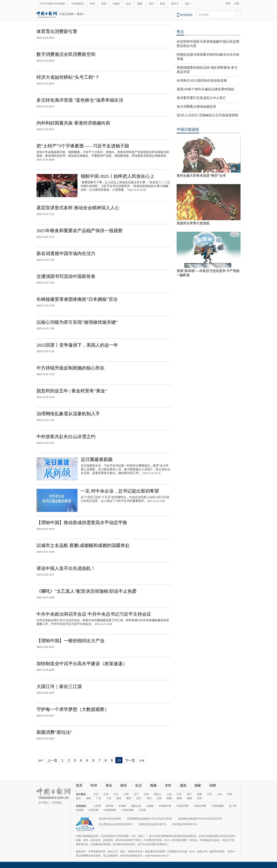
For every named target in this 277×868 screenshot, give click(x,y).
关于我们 (43, 803)
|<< (41, 760)
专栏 (151, 4)
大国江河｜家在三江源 (59, 686)
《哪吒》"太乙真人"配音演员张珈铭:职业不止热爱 (87, 591)
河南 (230, 794)
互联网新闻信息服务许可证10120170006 (149, 819)
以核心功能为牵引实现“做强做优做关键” (77, 322)
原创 (162, 4)
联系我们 (58, 803)
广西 (109, 798)
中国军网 (93, 810)
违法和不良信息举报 (110, 819)
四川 (139, 798)
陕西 (179, 798)
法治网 (142, 810)
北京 (96, 794)
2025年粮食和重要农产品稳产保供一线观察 (80, 231)
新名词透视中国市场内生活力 (66, 253)
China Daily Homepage (52, 4)
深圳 (200, 798)
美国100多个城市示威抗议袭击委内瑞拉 (205, 89)
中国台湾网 (200, 806)
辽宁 (136, 794)
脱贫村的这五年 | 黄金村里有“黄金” (72, 391)
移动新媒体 (186, 15)
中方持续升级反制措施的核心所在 (70, 368)
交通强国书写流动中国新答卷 (66, 276)
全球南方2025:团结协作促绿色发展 (202, 81)
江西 (209, 794)
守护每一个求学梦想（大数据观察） (73, 709)
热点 (180, 32)
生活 (128, 4)
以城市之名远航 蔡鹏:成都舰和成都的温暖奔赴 (83, 545)
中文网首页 (77, 4)
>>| (142, 760)
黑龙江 (158, 794)
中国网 (122, 806)
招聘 (213, 785)
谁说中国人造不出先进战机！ (66, 568)
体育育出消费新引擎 (57, 31)
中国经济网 (182, 806)
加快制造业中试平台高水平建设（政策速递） (82, 664)
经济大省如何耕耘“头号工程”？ (68, 77)
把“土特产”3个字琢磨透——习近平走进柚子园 (83, 146)
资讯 (104, 4)
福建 (199, 794)
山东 (219, 794)
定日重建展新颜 (97, 459)
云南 (159, 798)
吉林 (146, 794)
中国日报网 (66, 14)
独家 (198, 785)
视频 (140, 4)
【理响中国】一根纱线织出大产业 (70, 641)
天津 (106, 794)
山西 (126, 794)
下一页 (130, 760)
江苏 (179, 794)
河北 (116, 794)
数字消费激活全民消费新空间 (66, 54)
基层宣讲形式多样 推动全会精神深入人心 (78, 208)
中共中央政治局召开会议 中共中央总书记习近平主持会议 (94, 614)
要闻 (80, 14)
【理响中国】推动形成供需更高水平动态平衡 (82, 523)
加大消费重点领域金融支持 (196, 106)
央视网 (150, 806)
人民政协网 (127, 810)
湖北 (78, 798)
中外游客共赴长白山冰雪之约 (66, 437)
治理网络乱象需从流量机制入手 (68, 414)
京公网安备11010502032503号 (116, 824)
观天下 (175, 4)
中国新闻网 (110, 810)
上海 (169, 794)
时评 (93, 4)
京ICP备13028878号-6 (185, 824)
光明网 (80, 810)
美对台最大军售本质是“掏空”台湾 (201, 176)
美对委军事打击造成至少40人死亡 (201, 98)
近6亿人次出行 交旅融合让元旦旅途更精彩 (208, 115)
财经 (124, 785)
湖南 (88, 798)
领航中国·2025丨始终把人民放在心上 (117, 176)
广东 (99, 798)
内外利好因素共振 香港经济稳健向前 (73, 123)
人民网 (97, 806)
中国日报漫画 (188, 129)
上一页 (52, 760)
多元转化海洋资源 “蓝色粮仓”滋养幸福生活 (80, 100)
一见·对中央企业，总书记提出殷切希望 (120, 491)
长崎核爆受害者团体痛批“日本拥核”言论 (77, 299)
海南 (119, 798)
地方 (188, 4)
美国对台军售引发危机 (193, 223)
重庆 (129, 798)
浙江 (189, 794)
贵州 (149, 798)
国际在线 (136, 806)
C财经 (116, 4)
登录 (228, 4)
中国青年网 (165, 806)
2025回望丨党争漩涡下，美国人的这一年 (77, 345)
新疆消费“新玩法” (54, 732)
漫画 (183, 785)
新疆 (189, 798)
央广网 (232, 806)
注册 (237, 4)
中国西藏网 (217, 806)
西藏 (169, 798)
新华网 (110, 806)
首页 (79, 785)
